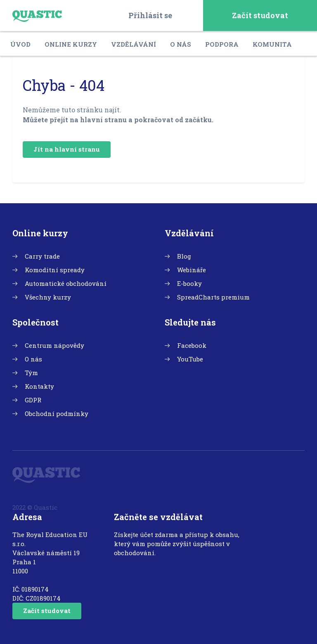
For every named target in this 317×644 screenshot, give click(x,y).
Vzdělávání (134, 44)
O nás (181, 44)
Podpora (222, 44)
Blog (184, 256)
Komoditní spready (55, 270)
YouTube (190, 359)
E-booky (189, 283)
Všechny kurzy (48, 297)
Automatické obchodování (66, 283)
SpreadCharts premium (213, 297)
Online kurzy (71, 44)
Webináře (192, 270)
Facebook (192, 345)
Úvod (20, 44)
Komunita (272, 44)
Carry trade (42, 256)
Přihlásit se (150, 15)
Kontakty (39, 386)
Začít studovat (260, 15)
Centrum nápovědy (54, 345)
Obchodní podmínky (57, 413)
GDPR (33, 400)
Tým (31, 373)
